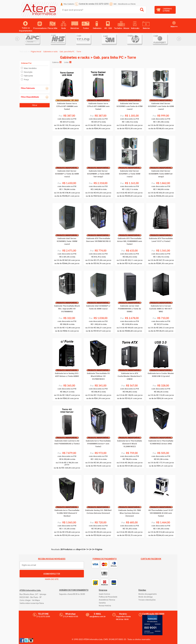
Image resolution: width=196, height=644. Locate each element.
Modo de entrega (146, 597)
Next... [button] (179, 39)
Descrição (28, 72)
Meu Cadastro (69, 4)
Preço (26, 79)
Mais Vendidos (30, 68)
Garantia (102, 603)
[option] (37, 39)
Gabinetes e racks (50, 52)
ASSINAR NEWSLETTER (52, 574)
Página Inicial (36, 52)
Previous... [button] (17, 39)
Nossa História (105, 606)
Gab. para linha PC (67, 52)
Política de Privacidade (108, 597)
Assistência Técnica (107, 600)
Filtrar (35, 105)
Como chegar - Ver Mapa (30, 600)
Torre (79, 52)
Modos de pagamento (148, 594)
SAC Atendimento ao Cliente (125, 4)
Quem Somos (104, 594)
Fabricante (28, 76)
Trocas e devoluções (147, 600)
